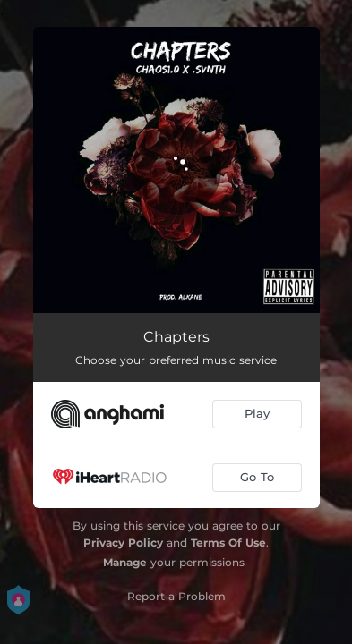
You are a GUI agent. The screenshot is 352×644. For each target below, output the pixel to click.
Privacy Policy (123, 542)
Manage (125, 562)
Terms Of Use (228, 542)
